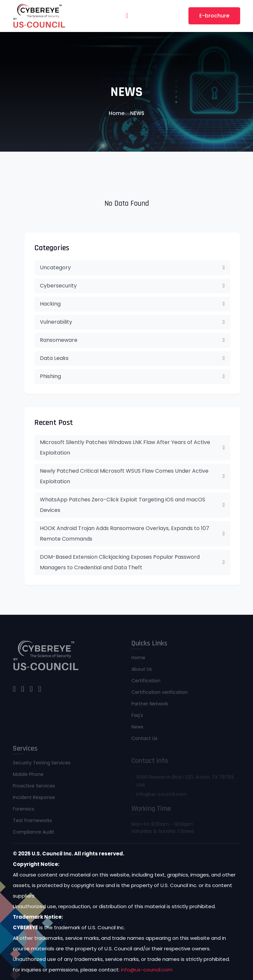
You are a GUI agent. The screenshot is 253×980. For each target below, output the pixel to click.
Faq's (137, 718)
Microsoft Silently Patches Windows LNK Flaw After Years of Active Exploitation (132, 447)
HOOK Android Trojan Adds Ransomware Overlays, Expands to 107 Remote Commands (132, 534)
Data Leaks (132, 358)
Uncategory (132, 267)
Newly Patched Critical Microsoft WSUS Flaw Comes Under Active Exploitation (132, 476)
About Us (142, 671)
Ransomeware (132, 340)
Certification (146, 683)
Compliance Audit (34, 834)
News (137, 729)
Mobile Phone (28, 777)
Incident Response (34, 800)
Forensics (24, 811)
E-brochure (214, 16)
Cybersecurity (132, 286)
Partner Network (150, 706)
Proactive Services (34, 788)
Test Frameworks (32, 823)
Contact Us (144, 741)
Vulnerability (132, 322)
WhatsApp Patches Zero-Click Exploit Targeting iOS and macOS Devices (132, 505)
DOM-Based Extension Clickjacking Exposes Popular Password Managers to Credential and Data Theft (132, 562)
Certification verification (160, 695)
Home (117, 113)
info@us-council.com (147, 970)
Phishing (132, 376)
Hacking (132, 304)
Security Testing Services (42, 765)
